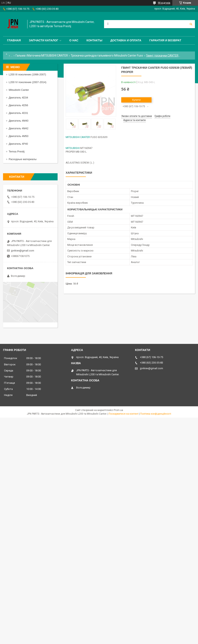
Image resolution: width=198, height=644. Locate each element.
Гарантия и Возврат (165, 40)
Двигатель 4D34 (18, 98)
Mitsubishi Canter (19, 90)
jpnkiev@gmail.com (23, 251)
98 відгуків (164, 3)
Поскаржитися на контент (124, 414)
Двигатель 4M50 (18, 136)
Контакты (94, 40)
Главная (14, 40)
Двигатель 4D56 (18, 105)
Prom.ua (118, 410)
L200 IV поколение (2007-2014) (27, 82)
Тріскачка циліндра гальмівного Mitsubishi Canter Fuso (107, 56)
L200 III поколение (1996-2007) (27, 74)
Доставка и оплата (126, 40)
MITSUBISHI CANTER (78, 137)
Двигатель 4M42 (18, 128)
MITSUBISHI (73, 148)
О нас (74, 40)
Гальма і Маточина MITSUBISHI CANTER (42, 56)
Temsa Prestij (17, 151)
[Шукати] (191, 24)
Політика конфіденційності (156, 414)
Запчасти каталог (44, 40)
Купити (136, 100)
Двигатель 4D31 (18, 113)
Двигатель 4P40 (18, 144)
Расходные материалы (23, 159)
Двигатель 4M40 (18, 121)
